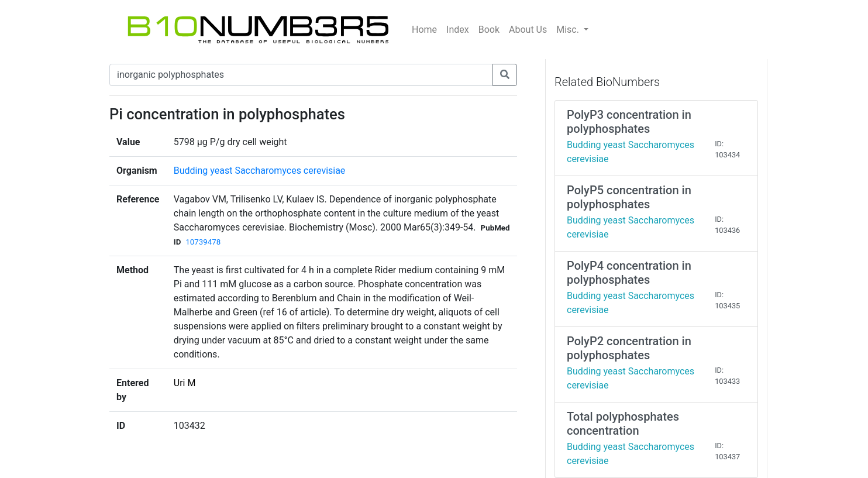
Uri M (185, 383)
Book (489, 30)
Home (424, 30)
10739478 (203, 242)
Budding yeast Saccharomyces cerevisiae (260, 171)
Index (458, 30)
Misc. (569, 30)
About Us (528, 30)
